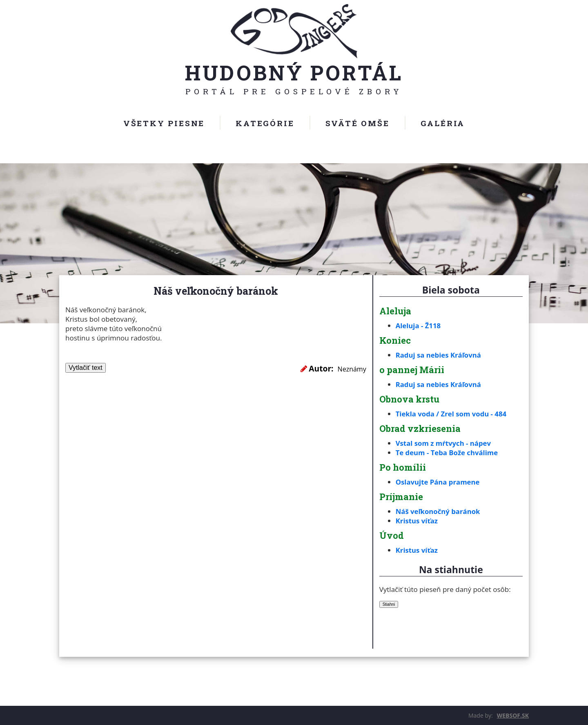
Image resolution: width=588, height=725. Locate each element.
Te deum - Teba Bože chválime (448, 453)
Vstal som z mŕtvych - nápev (444, 443)
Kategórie (265, 123)
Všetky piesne (164, 123)
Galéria (443, 123)
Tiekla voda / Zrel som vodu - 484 (452, 414)
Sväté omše (357, 123)
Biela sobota (451, 290)
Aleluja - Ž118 (419, 326)
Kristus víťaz (417, 521)
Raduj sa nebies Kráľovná (439, 355)
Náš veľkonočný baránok (439, 511)
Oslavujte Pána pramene (438, 482)
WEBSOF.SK (513, 715)
